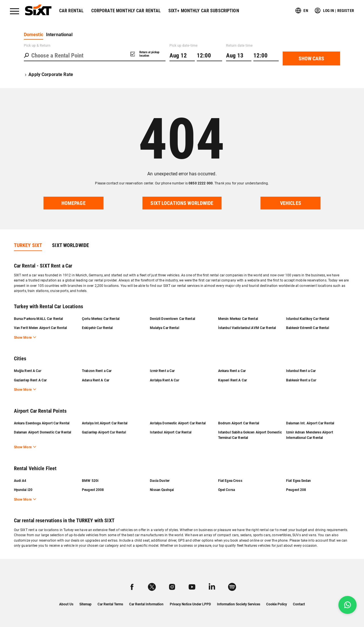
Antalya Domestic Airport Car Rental (178, 423)
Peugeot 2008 (93, 490)
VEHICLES (291, 203)
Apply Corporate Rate (48, 74)
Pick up (37, 46)
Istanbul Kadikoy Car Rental (308, 319)
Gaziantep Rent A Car (30, 380)
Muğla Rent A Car (28, 371)
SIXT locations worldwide (182, 203)
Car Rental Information (146, 604)
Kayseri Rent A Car (232, 380)
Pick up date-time (184, 46)
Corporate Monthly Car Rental (126, 11)
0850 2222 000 (201, 183)
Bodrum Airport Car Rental (239, 423)
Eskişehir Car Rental (97, 328)
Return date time (239, 46)
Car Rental (71, 11)
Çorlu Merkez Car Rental (101, 319)
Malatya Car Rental (164, 328)
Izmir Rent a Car (162, 371)
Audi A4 (20, 481)
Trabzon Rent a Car (97, 371)
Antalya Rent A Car (164, 380)
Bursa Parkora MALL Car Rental (39, 319)
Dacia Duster (160, 481)
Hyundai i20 (23, 490)
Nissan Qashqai (162, 490)
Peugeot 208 (296, 490)
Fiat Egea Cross (230, 481)
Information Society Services (239, 604)
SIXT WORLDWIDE (71, 245)
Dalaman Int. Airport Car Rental (310, 423)
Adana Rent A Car (96, 380)
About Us (66, 604)
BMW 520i (90, 481)
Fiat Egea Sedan (298, 481)
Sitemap (85, 604)
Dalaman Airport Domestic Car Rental (43, 432)
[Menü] (15, 11)
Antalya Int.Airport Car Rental (105, 423)
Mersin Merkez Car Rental (238, 319)
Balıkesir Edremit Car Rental (308, 328)
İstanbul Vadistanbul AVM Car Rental (247, 328)
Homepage (74, 203)
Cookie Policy (277, 604)
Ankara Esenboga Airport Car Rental (42, 423)
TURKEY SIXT (28, 245)
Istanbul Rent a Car (301, 371)
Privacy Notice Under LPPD (190, 604)
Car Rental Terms (110, 604)
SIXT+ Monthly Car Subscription (204, 11)
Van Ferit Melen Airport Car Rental (41, 328)
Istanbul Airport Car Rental (171, 432)
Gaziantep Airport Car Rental (104, 432)
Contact (299, 604)
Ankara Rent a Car (232, 371)
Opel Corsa (227, 490)
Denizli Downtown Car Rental (172, 319)
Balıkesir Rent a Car (301, 380)
